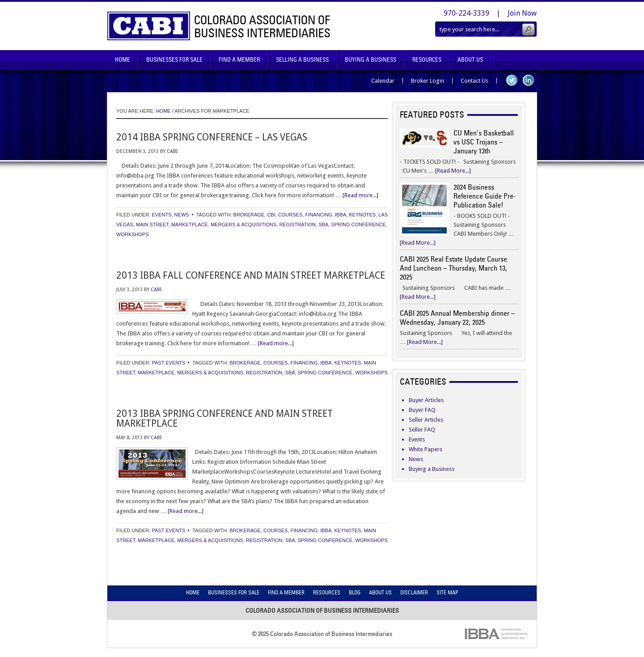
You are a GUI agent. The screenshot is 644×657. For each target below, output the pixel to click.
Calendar (383, 81)
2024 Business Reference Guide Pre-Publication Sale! (485, 196)
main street (152, 225)
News (182, 215)
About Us (470, 60)
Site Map (447, 592)
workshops (133, 234)
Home (123, 60)
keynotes (362, 215)
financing (319, 215)
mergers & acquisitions (244, 225)
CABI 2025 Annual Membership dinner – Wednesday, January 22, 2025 (457, 318)
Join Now (522, 13)
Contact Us (475, 81)
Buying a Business (432, 469)
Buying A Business (371, 60)
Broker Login (428, 81)
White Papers (426, 449)
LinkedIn (528, 80)
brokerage (249, 215)
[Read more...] (360, 195)
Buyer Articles (426, 400)
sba (323, 225)
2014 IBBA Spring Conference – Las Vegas (212, 137)
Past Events (168, 363)
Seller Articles (426, 420)
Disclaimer (414, 592)
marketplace (190, 225)
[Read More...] (453, 171)
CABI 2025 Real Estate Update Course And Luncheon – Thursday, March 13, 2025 (453, 268)
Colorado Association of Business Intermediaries (219, 26)
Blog (355, 592)
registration (297, 225)
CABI (172, 151)
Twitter (512, 80)
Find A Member (239, 60)
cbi (271, 215)
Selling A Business (302, 60)
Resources (427, 60)
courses (290, 215)
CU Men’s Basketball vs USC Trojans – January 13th (484, 142)
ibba (341, 215)
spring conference (358, 225)
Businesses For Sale (174, 60)
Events (161, 215)
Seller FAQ (422, 430)
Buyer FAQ (422, 410)
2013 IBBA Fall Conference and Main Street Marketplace (251, 275)
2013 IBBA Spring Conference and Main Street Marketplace (225, 418)
